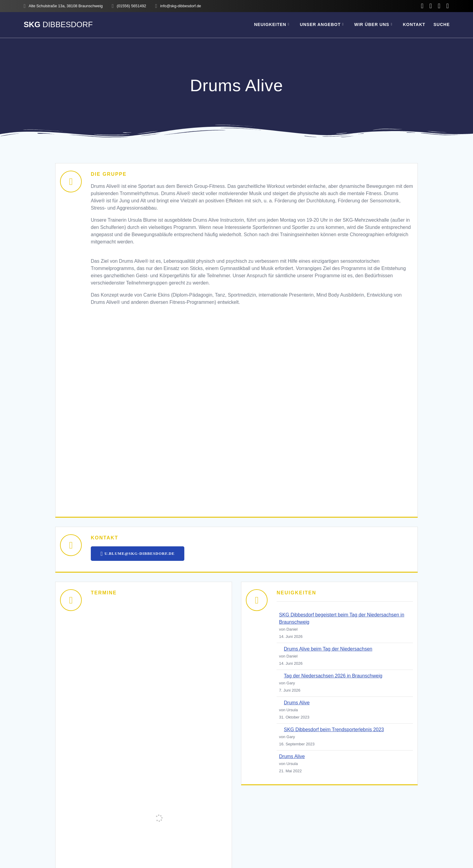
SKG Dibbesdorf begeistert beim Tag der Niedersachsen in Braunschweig (342, 619)
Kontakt (414, 24)
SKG (58, 25)
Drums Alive (297, 703)
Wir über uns (372, 24)
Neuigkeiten (270, 24)
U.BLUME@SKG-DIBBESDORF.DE (140, 554)
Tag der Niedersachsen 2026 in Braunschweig (333, 676)
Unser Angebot (320, 24)
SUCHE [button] (442, 24)
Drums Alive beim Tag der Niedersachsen (328, 649)
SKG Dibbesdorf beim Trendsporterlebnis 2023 (334, 730)
